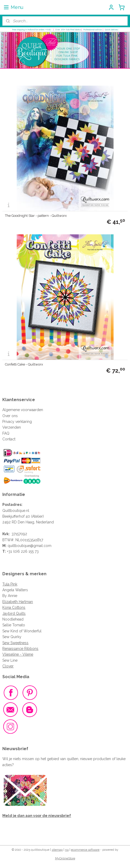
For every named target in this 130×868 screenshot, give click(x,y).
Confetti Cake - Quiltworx (24, 365)
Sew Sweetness (15, 643)
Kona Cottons (14, 607)
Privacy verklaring (17, 422)
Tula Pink (10, 584)
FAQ (6, 433)
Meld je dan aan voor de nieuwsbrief (37, 816)
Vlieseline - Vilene (18, 654)
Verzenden (12, 427)
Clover (8, 666)
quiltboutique (19, 546)
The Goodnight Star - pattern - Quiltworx (36, 216)
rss (67, 850)
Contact (9, 439)
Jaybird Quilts (14, 613)
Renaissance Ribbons (20, 649)
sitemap (57, 850)
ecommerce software (85, 850)
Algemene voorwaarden (23, 410)
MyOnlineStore (65, 858)
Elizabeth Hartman (18, 602)
